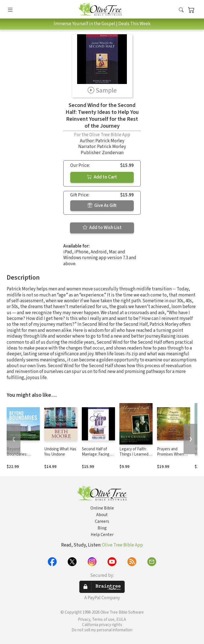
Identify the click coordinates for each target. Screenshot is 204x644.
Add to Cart (102, 177)
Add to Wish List (102, 228)
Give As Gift (102, 206)
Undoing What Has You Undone (60, 452)
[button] (181, 10)
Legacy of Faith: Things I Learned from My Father (134, 454)
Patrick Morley (110, 141)
